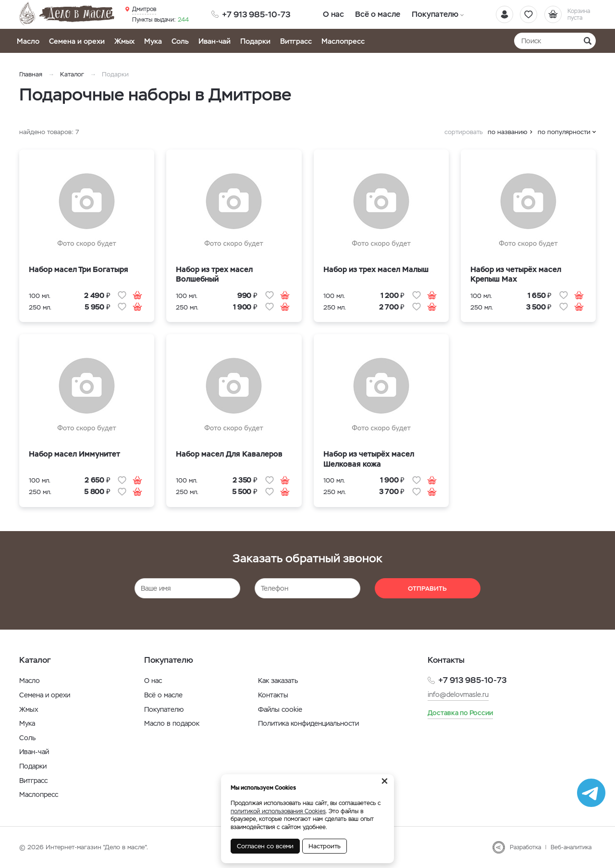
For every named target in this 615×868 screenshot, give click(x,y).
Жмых (124, 41)
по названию (508, 132)
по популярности (564, 132)
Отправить (427, 589)
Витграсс (296, 41)
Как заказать (278, 681)
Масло (28, 41)
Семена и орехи (77, 41)
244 (160, 20)
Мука (153, 41)
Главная (31, 74)
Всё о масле (376, 14)
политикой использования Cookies (278, 811)
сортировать (464, 132)
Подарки (255, 41)
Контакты (273, 695)
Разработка (525, 847)
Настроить (325, 846)
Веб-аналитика (571, 847)
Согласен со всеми (265, 846)
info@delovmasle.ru (458, 694)
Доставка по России (460, 713)
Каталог (72, 74)
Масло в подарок (172, 723)
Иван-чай (215, 41)
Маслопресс (343, 41)
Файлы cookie (280, 709)
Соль (180, 41)
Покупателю (431, 14)
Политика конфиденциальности (308, 723)
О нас (333, 14)
